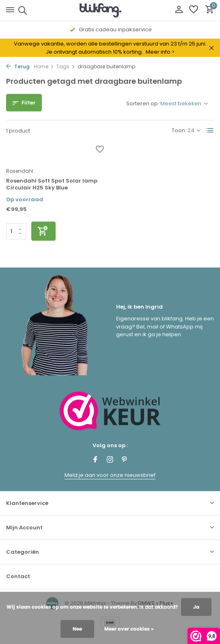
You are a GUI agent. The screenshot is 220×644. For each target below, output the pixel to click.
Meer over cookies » (129, 629)
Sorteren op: (143, 103)
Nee (77, 629)
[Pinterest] (125, 460)
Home (44, 66)
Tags (66, 66)
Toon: (179, 130)
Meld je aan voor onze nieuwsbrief (110, 475)
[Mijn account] (179, 10)
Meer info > (160, 52)
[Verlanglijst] (194, 10)
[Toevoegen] (43, 231)
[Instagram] (110, 460)
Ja (196, 607)
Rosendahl (20, 171)
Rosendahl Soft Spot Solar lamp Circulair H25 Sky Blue (52, 185)
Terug (18, 66)
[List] (210, 131)
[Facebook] (95, 460)
